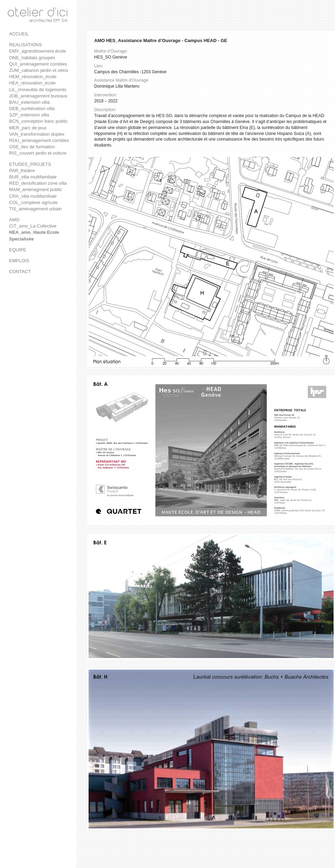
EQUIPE (18, 250)
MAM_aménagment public (36, 189)
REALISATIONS (26, 45)
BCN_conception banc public (38, 121)
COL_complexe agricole (33, 202)
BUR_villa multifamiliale (33, 177)
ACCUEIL (19, 34)
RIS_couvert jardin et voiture (38, 153)
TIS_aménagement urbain (35, 209)
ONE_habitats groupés (32, 58)
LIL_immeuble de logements (38, 90)
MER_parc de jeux (28, 128)
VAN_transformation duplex (37, 134)
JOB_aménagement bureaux (38, 96)
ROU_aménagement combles (39, 140)
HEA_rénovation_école (32, 83)
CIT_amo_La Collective (33, 226)
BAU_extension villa (29, 102)
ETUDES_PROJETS (30, 164)
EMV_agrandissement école (38, 51)
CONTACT (20, 272)
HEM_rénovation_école (33, 77)
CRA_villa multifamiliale (33, 196)
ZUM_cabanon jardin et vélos (39, 70)
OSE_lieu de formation (32, 147)
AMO (14, 220)
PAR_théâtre (22, 171)
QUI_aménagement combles (38, 64)
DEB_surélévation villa (32, 108)
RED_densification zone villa (38, 183)
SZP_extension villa (29, 115)
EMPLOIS (19, 261)
